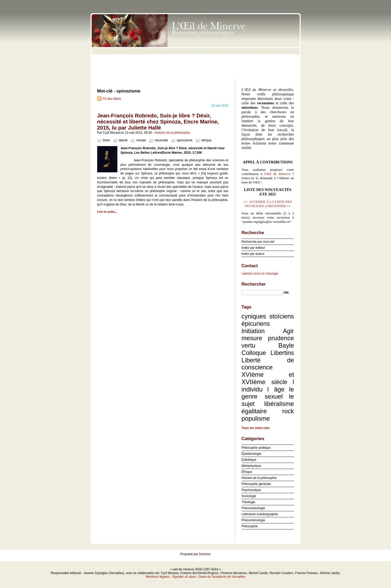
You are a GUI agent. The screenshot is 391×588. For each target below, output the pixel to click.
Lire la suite (106, 212)
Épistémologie (251, 454)
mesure (252, 338)
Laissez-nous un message (260, 274)
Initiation (253, 331)
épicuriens (256, 324)
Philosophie (250, 526)
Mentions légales (158, 577)
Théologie (249, 502)
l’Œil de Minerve (277, 174)
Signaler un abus (184, 577)
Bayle (286, 345)
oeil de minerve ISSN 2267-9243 (196, 45)
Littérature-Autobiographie (260, 514)
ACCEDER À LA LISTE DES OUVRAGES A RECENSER (269, 204)
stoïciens (282, 316)
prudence (281, 338)
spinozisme (185, 140)
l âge (276, 389)
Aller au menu (350, 4)
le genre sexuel (268, 393)
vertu (249, 345)
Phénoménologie (253, 508)
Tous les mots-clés (256, 428)
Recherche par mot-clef (258, 242)
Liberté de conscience (268, 364)
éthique (206, 140)
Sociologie (249, 496)
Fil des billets (112, 99)
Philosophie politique (256, 448)
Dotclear (205, 554)
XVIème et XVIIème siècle (268, 378)
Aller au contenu (327, 4)
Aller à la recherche (376, 4)
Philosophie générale (256, 484)
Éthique (247, 472)
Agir (288, 331)
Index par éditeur (253, 248)
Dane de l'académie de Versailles (222, 577)
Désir (107, 140)
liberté (123, 140)
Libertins (282, 353)
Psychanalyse (251, 490)
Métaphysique (251, 466)
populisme (256, 418)
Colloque (254, 353)
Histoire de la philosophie (172, 133)
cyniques (254, 316)
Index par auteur (253, 254)
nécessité (161, 140)
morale (141, 140)
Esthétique (249, 460)
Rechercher (254, 284)
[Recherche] (262, 293)
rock (288, 411)
